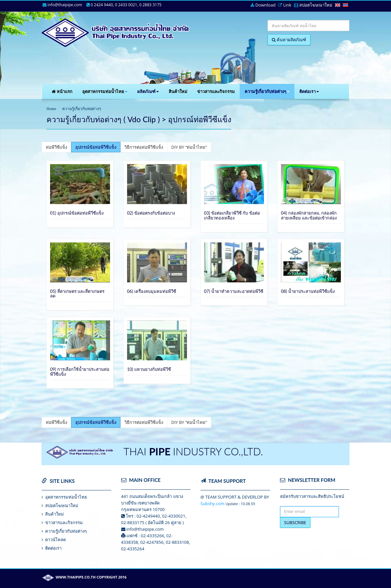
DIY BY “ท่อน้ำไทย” (189, 147)
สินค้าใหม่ (178, 91)
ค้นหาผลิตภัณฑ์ (289, 40)
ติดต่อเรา (309, 91)
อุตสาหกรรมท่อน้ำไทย (105, 91)
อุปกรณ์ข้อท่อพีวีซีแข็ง (96, 147)
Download (263, 5)
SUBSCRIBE (295, 522)
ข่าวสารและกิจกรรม (216, 91)
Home (51, 109)
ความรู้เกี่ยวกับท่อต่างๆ (267, 91)
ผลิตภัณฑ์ (148, 91)
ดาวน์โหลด (56, 540)
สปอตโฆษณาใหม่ (313, 5)
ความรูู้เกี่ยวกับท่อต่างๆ (66, 531)
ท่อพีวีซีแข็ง (56, 147)
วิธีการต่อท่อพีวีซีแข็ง (144, 147)
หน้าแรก (62, 91)
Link (285, 5)
